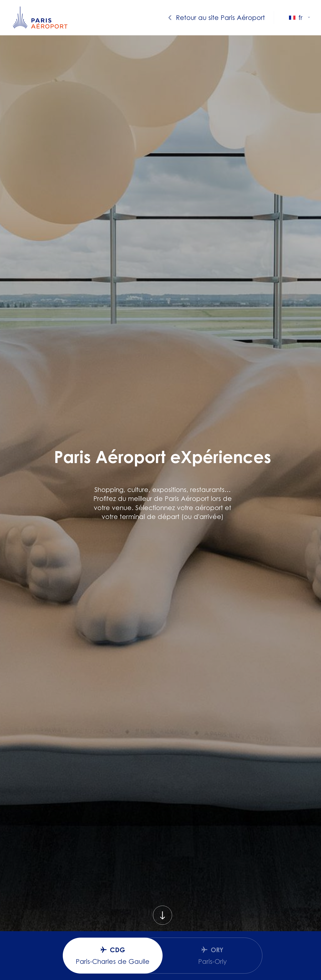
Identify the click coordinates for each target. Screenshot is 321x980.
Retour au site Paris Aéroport (220, 18)
